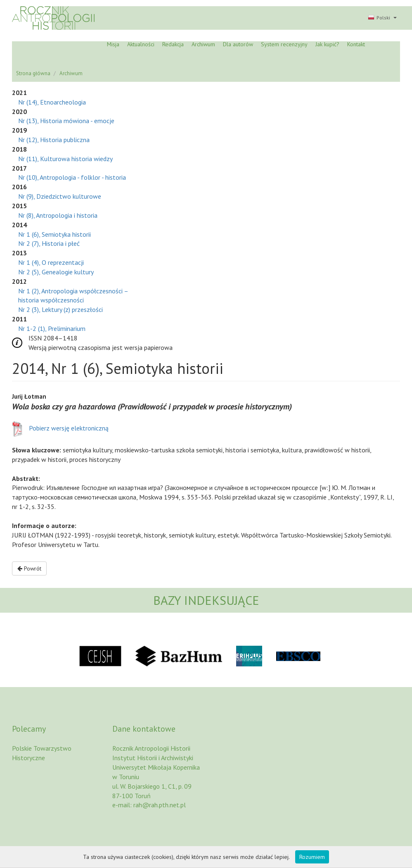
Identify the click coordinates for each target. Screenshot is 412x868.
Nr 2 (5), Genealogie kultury (56, 272)
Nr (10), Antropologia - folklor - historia (72, 177)
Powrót (29, 568)
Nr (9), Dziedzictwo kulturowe (60, 196)
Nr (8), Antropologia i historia (58, 215)
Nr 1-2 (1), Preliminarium (52, 328)
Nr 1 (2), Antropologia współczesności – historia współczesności (73, 296)
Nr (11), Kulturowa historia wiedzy (65, 159)
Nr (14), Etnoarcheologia (52, 102)
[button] (381, 18)
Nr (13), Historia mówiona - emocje (66, 121)
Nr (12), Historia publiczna (54, 140)
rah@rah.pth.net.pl (160, 805)
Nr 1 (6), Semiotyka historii (54, 234)
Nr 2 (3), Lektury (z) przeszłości (60, 309)
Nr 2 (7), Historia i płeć (49, 243)
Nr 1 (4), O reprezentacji (51, 262)
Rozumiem (312, 857)
